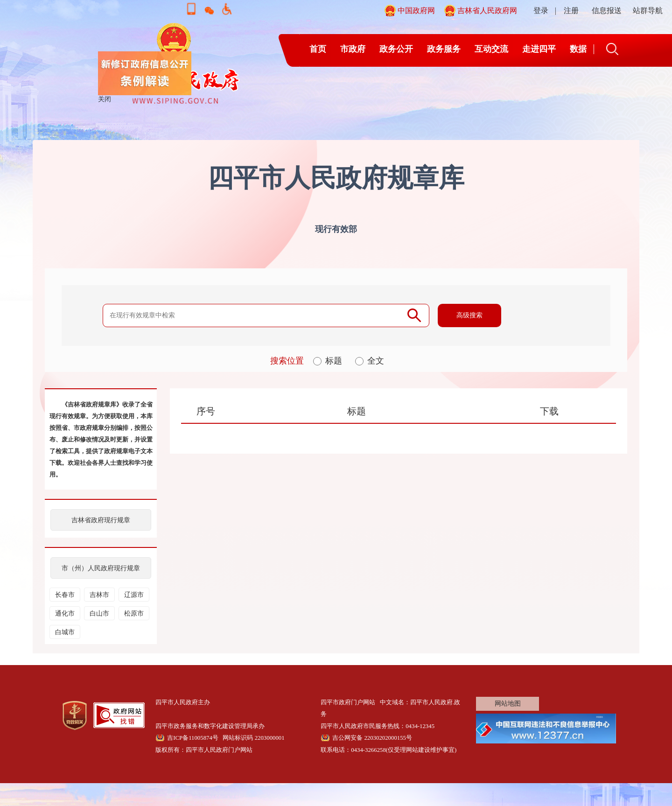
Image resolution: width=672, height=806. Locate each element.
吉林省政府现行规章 (101, 520)
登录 (541, 11)
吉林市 (99, 595)
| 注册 (567, 11)
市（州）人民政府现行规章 (101, 568)
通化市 (65, 613)
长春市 (65, 595)
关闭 (108, 102)
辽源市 (134, 595)
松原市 (134, 613)
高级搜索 (469, 315)
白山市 (99, 613)
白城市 (65, 632)
